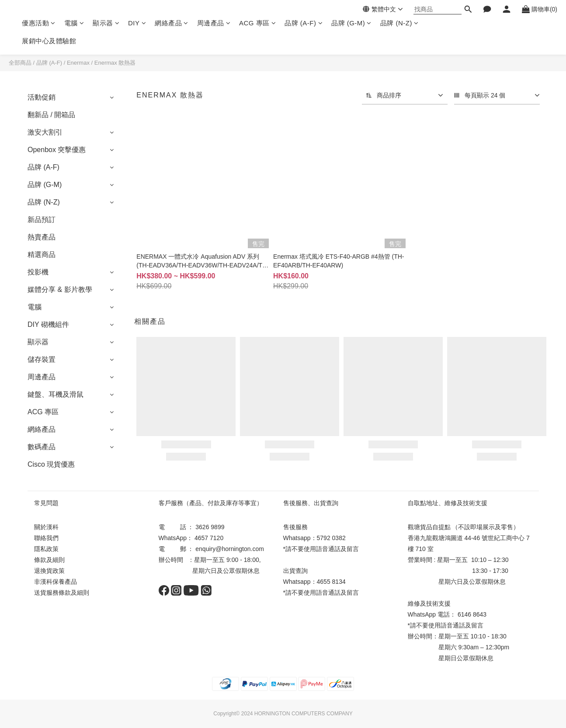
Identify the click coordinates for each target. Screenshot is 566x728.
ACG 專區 (257, 23)
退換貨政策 (49, 571)
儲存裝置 (42, 359)
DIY (137, 23)
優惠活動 (39, 23)
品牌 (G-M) (351, 23)
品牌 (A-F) (304, 23)
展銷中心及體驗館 (49, 41)
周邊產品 (214, 23)
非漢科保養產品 (56, 582)
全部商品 (20, 63)
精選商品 (42, 255)
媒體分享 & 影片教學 (60, 289)
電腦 (74, 23)
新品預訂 (42, 220)
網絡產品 (172, 23)
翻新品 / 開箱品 (51, 115)
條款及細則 (49, 560)
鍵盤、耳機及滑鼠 (56, 394)
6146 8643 (472, 614)
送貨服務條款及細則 (62, 593)
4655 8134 (331, 582)
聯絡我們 (46, 538)
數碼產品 (42, 447)
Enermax (78, 63)
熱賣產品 (42, 237)
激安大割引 (45, 132)
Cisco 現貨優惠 (51, 464)
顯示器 (106, 23)
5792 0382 (331, 538)
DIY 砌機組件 (48, 324)
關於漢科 (46, 527)
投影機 (38, 272)
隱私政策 (46, 549)
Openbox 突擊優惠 (57, 150)
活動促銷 (42, 97)
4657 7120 (209, 538)
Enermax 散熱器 (115, 63)
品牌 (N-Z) (399, 23)
